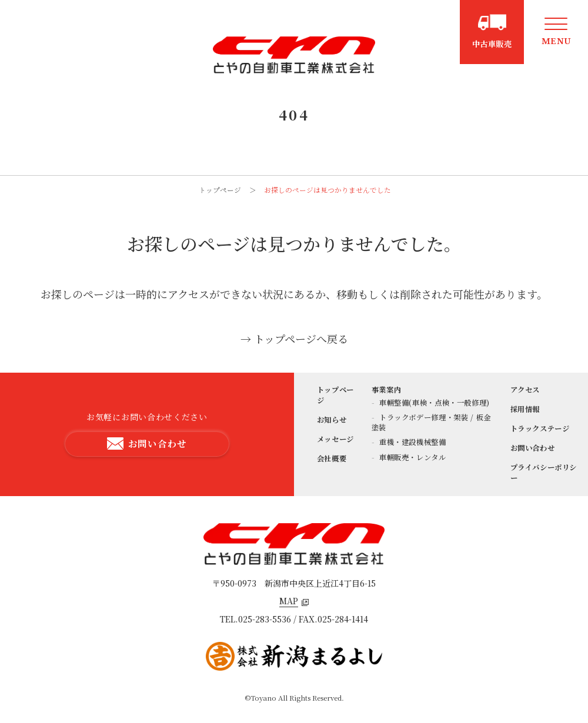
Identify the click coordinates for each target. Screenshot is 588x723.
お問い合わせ (533, 448)
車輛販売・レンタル (411, 457)
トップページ (220, 190)
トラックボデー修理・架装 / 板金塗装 (431, 422)
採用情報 (525, 409)
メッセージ (335, 439)
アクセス (525, 390)
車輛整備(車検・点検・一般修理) (433, 403)
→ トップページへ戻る (294, 339)
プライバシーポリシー (544, 472)
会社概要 (332, 458)
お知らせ (332, 420)
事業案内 (387, 390)
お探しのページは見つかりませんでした (328, 190)
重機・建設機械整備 (411, 442)
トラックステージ (540, 429)
